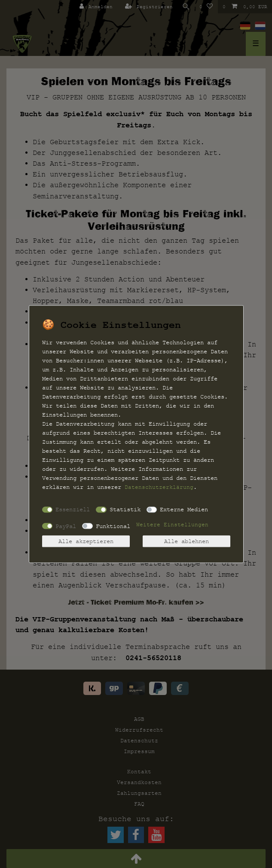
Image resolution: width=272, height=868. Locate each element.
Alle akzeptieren (86, 541)
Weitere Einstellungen (172, 525)
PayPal (66, 526)
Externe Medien (184, 509)
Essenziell (73, 509)
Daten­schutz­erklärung (159, 487)
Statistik (125, 509)
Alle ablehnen (186, 541)
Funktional (113, 526)
